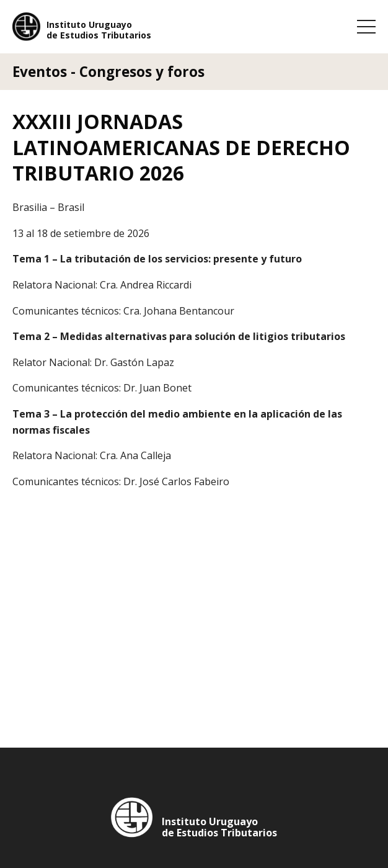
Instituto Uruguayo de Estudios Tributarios (99, 30)
